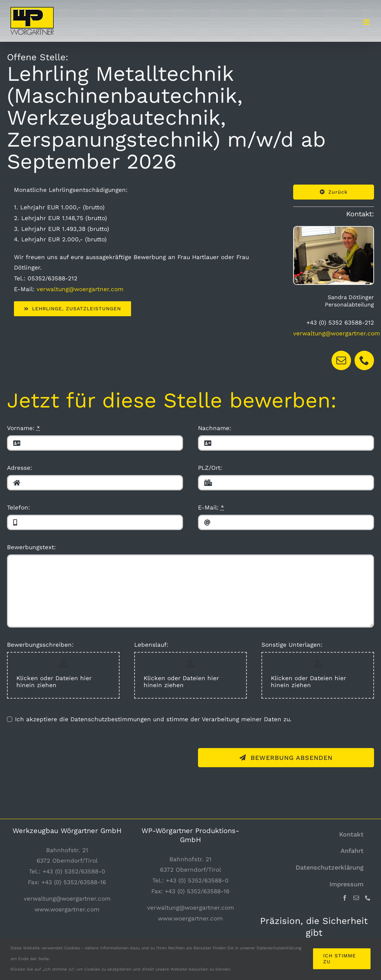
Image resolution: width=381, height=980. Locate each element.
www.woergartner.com (67, 909)
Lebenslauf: (151, 645)
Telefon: (18, 507)
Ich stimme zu (340, 959)
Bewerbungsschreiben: (40, 645)
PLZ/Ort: (210, 468)
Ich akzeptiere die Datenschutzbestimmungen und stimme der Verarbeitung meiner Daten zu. (153, 719)
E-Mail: (211, 507)
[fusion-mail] (341, 360)
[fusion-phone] (364, 360)
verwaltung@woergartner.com (80, 289)
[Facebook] (345, 898)
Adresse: (20, 468)
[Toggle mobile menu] (367, 22)
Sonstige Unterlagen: (292, 645)
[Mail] (356, 898)
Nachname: (215, 428)
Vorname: (24, 428)
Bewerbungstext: (31, 547)
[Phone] (368, 898)
